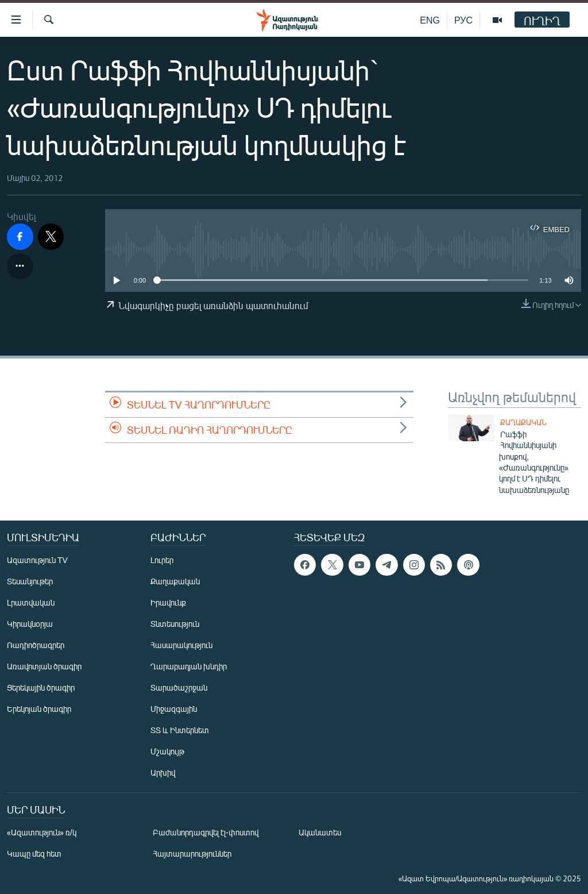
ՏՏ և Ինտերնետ (180, 730)
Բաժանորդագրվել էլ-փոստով (206, 832)
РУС (463, 20)
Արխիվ (163, 772)
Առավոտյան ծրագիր (44, 666)
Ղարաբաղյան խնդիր (189, 666)
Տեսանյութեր (30, 581)
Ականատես (320, 832)
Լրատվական (31, 602)
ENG (430, 20)
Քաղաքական (523, 422)
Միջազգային (174, 709)
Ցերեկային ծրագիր (41, 687)
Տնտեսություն (175, 624)
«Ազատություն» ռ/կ (42, 832)
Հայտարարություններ (192, 853)
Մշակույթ (167, 751)
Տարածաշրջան (179, 687)
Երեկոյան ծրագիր (39, 709)
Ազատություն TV (37, 560)
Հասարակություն (181, 645)
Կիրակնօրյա (30, 624)
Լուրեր (162, 560)
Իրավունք (168, 602)
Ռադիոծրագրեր (36, 645)
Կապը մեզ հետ (34, 853)
